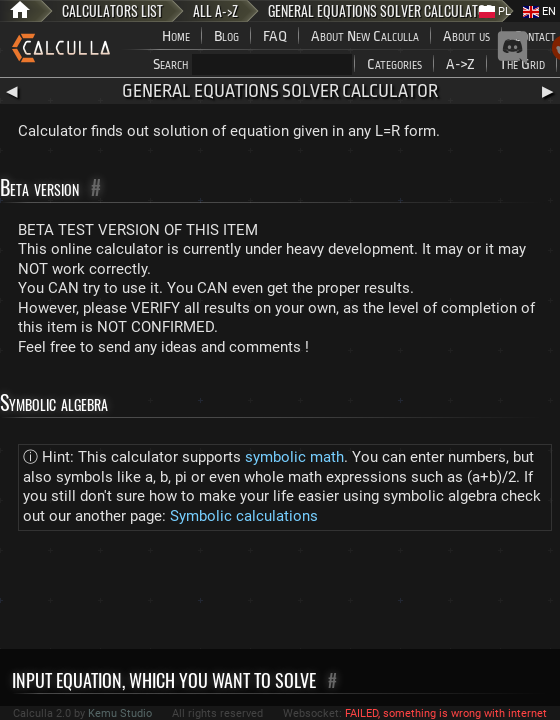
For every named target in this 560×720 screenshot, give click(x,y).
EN (539, 11)
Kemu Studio (120, 713)
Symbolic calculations (244, 516)
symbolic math (294, 457)
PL (495, 11)
